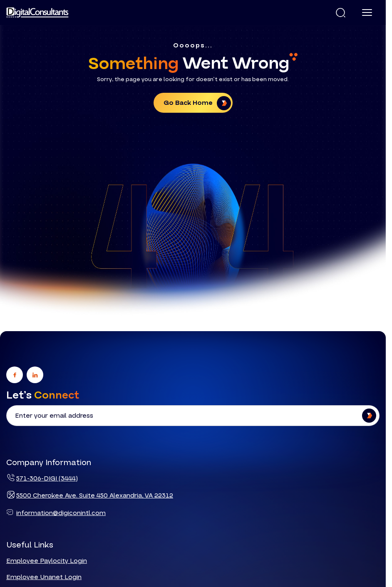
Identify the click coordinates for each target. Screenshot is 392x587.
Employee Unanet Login (44, 577)
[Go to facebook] (15, 375)
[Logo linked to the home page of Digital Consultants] (37, 12)
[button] (341, 13)
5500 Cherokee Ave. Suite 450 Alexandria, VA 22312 (95, 495)
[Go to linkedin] (35, 375)
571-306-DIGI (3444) (47, 478)
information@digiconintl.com (61, 513)
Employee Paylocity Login (47, 561)
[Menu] (367, 12)
